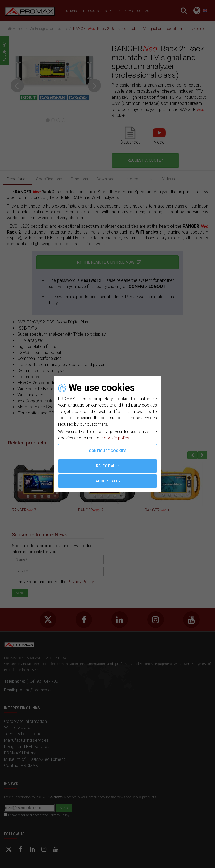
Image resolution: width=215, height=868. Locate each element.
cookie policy (116, 438)
